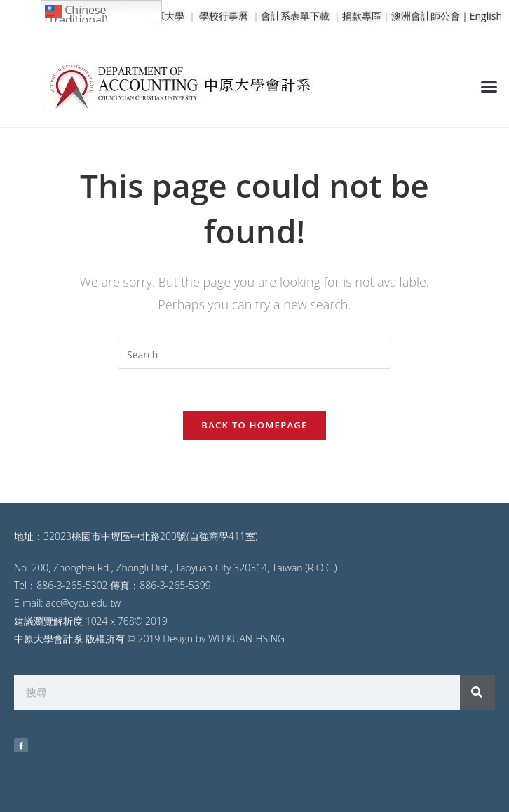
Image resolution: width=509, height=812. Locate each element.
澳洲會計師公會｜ (430, 16)
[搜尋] (477, 693)
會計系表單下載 (295, 16)
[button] (489, 86)
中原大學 (165, 16)
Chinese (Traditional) (76, 12)
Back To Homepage (254, 425)
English (486, 16)
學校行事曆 (224, 16)
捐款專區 (362, 16)
